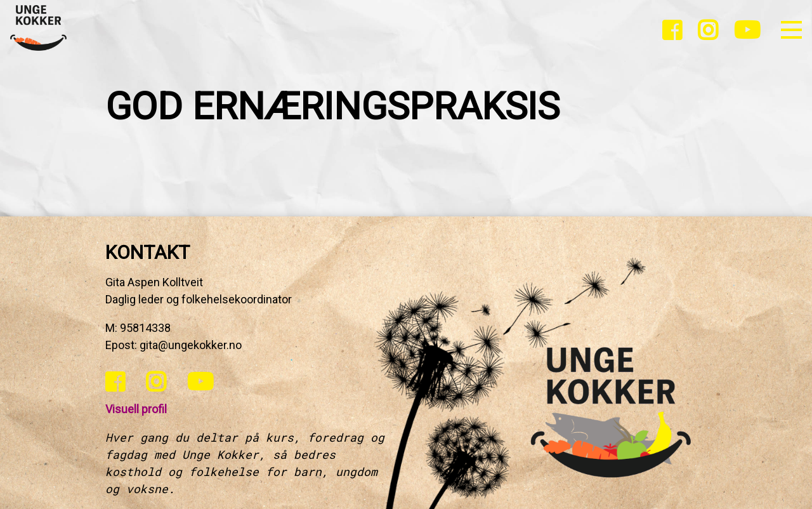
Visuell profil (136, 409)
